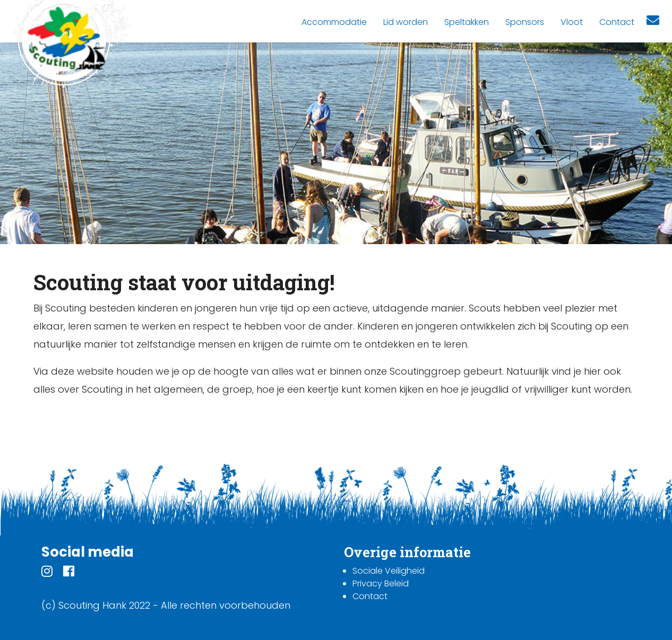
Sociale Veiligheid (389, 571)
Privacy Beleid (381, 583)
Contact (370, 596)
